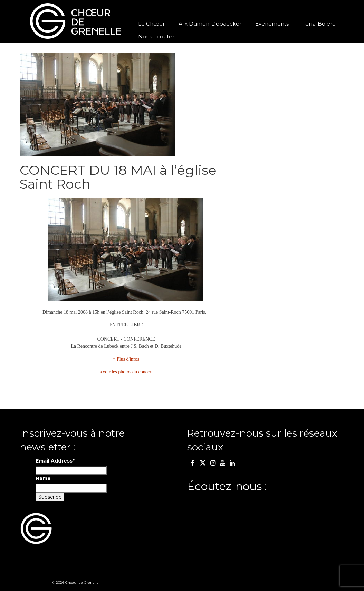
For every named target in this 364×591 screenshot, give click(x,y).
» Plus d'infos (126, 359)
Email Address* (55, 461)
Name (43, 478)
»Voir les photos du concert (126, 372)
